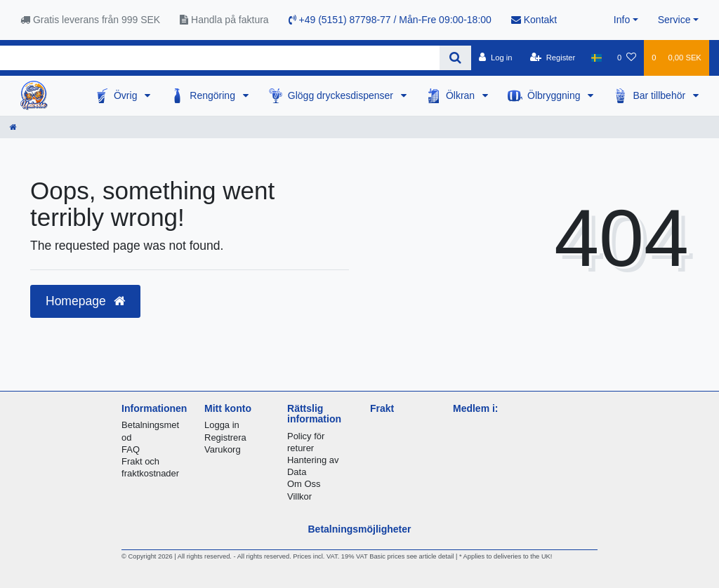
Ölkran (462, 95)
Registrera (225, 437)
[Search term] (220, 58)
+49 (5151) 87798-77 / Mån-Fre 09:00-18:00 (390, 20)
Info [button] (622, 20)
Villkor (299, 496)
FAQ (131, 449)
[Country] (596, 58)
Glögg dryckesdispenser (342, 95)
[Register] (553, 58)
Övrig (127, 95)
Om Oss (304, 484)
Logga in (222, 425)
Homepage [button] (85, 301)
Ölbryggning (555, 95)
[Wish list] (627, 58)
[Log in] (495, 58)
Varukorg (223, 449)
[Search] (455, 58)
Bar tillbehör (660, 95)
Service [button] (674, 20)
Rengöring (214, 95)
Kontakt (534, 20)
